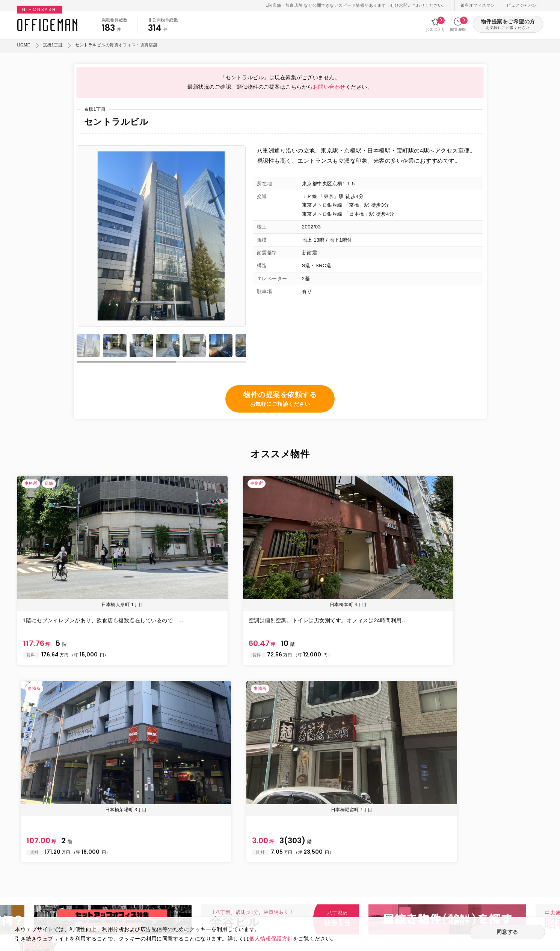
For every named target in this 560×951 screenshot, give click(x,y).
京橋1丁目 (53, 45)
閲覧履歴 (458, 24)
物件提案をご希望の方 (508, 25)
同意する (507, 933)
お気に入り (435, 24)
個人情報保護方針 (271, 938)
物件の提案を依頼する (280, 407)
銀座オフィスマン (478, 5)
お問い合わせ (329, 93)
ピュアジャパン (522, 5)
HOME (24, 45)
